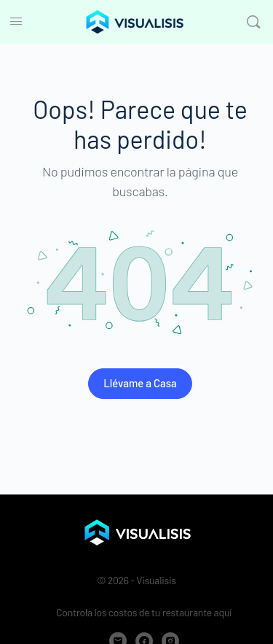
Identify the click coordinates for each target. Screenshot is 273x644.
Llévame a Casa (140, 383)
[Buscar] (253, 22)
